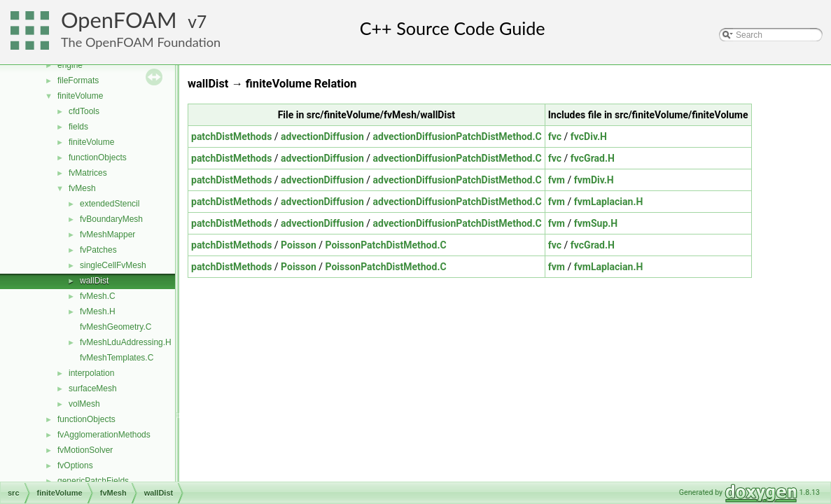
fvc (555, 136)
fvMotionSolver (85, 450)
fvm (557, 180)
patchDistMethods (231, 136)
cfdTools (84, 111)
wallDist (94, 281)
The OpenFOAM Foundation (141, 42)
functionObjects (98, 157)
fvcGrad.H (593, 158)
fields (78, 127)
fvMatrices (88, 173)
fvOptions (75, 465)
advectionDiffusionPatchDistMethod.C (458, 136)
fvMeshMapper (107, 234)
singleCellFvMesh (113, 265)
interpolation (91, 373)
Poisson (299, 245)
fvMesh (82, 188)
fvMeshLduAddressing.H (126, 342)
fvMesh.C (98, 296)
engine (70, 65)
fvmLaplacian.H (609, 202)
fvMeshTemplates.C (117, 358)
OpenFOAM (119, 20)
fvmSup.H (596, 223)
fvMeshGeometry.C (116, 327)
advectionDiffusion (322, 136)
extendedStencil (110, 204)
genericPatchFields (93, 481)
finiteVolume (80, 96)
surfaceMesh (93, 388)
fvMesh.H (98, 311)
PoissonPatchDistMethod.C (386, 245)
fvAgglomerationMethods (104, 435)
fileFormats (78, 80)
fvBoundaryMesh (111, 219)
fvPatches (98, 250)
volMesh (84, 404)
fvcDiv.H (589, 136)
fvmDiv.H (594, 180)
